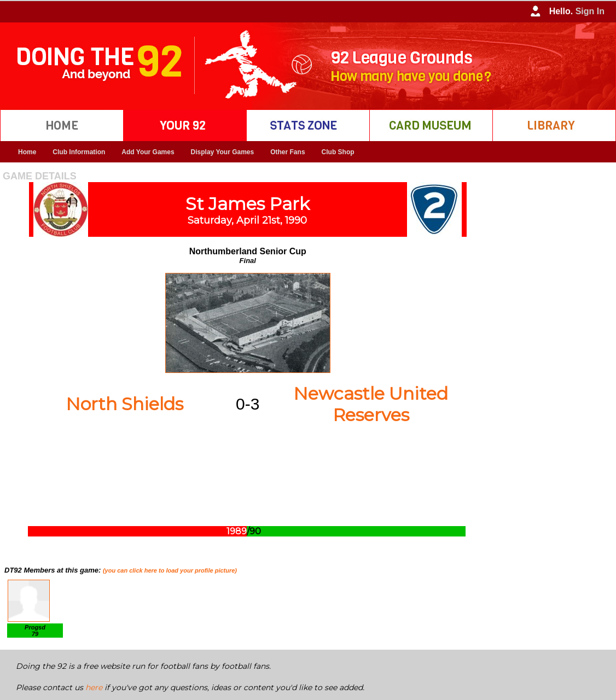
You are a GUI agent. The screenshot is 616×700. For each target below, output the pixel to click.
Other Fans (287, 152)
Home (27, 152)
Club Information (79, 152)
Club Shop (338, 152)
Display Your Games (223, 152)
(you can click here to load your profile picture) (170, 570)
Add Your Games (148, 152)
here (94, 687)
